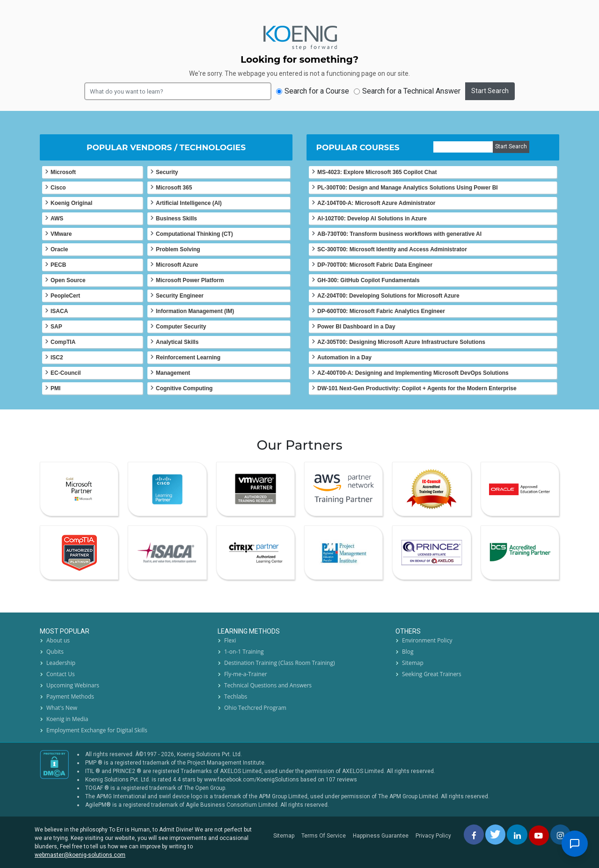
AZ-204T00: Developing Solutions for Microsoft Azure (388, 296)
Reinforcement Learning (188, 357)
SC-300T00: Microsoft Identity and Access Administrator (392, 249)
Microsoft (63, 172)
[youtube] (539, 835)
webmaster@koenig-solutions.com (80, 855)
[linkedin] (517, 835)
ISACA (59, 311)
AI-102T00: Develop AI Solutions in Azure (372, 219)
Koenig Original (71, 203)
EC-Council (66, 373)
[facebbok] (474, 835)
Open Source (68, 280)
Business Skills (176, 219)
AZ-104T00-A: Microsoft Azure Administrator (376, 203)
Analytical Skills (177, 342)
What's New (62, 708)
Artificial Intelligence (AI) (189, 203)
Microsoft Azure (177, 265)
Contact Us (61, 674)
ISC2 (57, 357)
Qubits (55, 652)
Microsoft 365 (174, 188)
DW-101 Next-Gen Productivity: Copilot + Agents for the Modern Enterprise (417, 388)
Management (173, 373)
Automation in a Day (344, 357)
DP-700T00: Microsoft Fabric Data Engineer (375, 265)
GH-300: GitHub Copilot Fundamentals (369, 280)
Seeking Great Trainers (432, 674)
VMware (61, 234)
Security (167, 172)
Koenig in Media (67, 719)
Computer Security (181, 327)
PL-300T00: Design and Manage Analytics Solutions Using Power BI (408, 188)
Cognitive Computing (184, 388)
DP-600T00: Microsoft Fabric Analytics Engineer (381, 311)
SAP (56, 327)
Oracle (59, 249)
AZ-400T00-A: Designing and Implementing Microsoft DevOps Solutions (413, 373)
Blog (408, 652)
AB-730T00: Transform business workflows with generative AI (399, 234)
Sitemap (413, 663)
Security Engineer (180, 296)
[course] (463, 147)
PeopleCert (65, 296)
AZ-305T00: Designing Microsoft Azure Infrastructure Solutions (401, 342)
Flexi (230, 640)
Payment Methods (70, 697)
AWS (57, 219)
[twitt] (495, 835)
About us (58, 640)
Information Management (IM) (195, 311)
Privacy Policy (433, 836)
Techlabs (236, 697)
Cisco (58, 188)
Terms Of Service (324, 836)
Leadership (61, 663)
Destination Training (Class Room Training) (280, 663)
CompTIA (63, 342)
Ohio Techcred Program (255, 708)
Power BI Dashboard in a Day (356, 327)
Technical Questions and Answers (268, 685)
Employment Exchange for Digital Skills (97, 730)
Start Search (490, 91)
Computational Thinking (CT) (194, 234)
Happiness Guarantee (381, 836)
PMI (55, 388)
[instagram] (560, 835)
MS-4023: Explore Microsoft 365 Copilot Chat (377, 172)
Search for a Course (313, 91)
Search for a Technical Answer (407, 91)
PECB (58, 265)
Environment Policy (427, 640)
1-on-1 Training (244, 652)
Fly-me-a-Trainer (246, 674)
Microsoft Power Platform (190, 280)
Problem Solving (178, 249)
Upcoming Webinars (73, 685)
